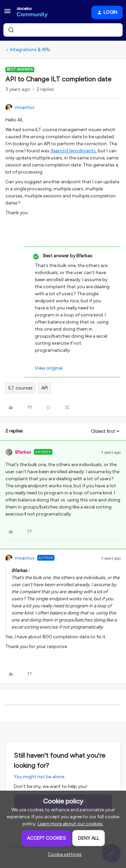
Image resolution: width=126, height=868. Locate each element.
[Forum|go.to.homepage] (32, 12)
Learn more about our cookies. (71, 824)
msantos (25, 107)
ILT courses (20, 388)
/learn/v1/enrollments (73, 151)
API (45, 388)
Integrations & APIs (30, 50)
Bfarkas (23, 452)
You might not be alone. (39, 777)
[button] (7, 14)
